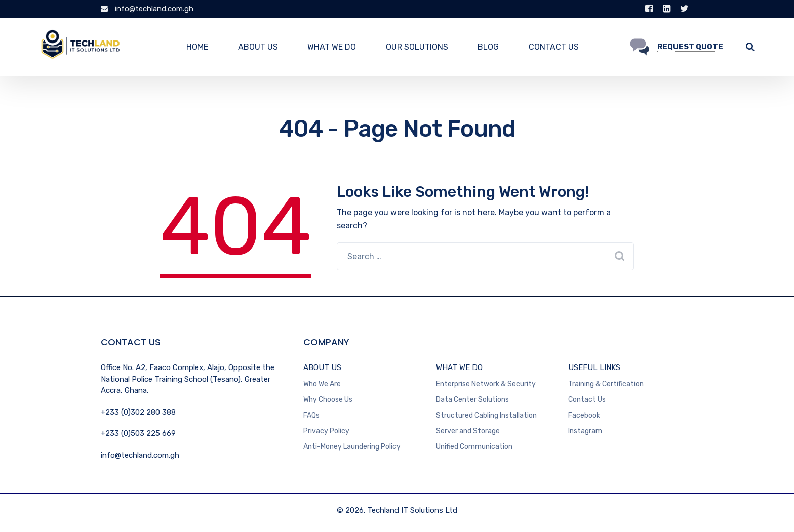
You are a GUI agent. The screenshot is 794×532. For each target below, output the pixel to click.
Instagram (585, 431)
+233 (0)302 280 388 (138, 412)
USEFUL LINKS (594, 367)
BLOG (488, 47)
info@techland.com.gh (147, 9)
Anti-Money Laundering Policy (352, 447)
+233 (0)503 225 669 (138, 433)
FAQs (311, 415)
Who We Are (322, 384)
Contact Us (587, 400)
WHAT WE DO (332, 47)
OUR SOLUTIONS (417, 47)
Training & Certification (606, 384)
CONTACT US (554, 47)
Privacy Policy (326, 431)
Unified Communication (474, 447)
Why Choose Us (328, 400)
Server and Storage (468, 431)
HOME (197, 47)
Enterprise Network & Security (486, 384)
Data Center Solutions (472, 400)
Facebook (584, 415)
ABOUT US (258, 47)
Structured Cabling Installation (486, 415)
